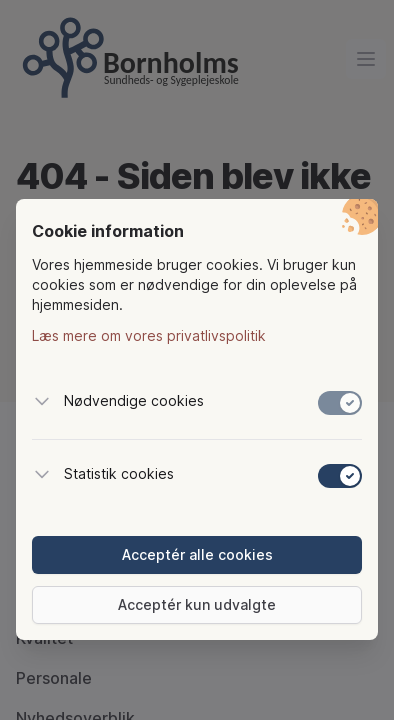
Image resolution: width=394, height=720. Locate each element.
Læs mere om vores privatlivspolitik (149, 335)
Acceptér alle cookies (197, 554)
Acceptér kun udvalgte (197, 604)
